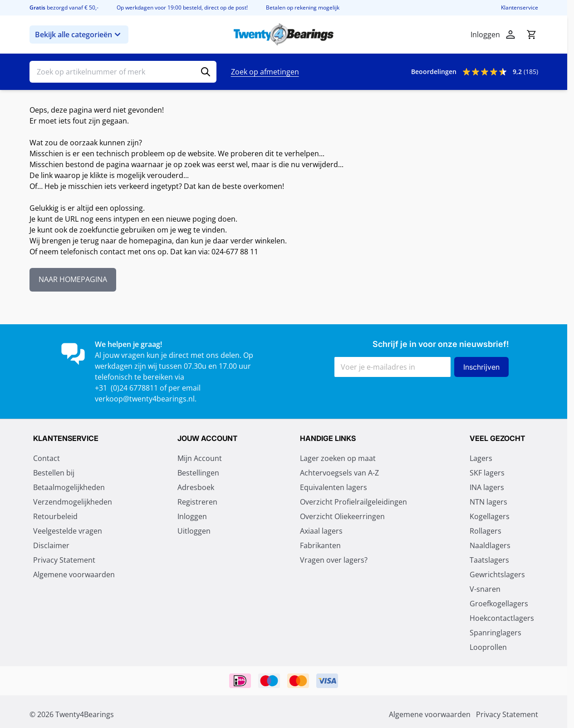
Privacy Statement (64, 560)
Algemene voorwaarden (74, 574)
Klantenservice (520, 8)
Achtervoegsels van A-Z (339, 473)
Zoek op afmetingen (265, 72)
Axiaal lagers (321, 531)
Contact (47, 458)
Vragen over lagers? (334, 560)
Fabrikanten (320, 545)
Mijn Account (200, 458)
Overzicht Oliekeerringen (342, 516)
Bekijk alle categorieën (79, 35)
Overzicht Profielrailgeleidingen (353, 502)
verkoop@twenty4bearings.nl (145, 399)
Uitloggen (194, 531)
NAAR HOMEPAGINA (73, 280)
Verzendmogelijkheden (73, 502)
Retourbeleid (55, 516)
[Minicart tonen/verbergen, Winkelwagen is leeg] (531, 35)
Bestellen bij (54, 473)
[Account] (510, 35)
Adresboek (196, 487)
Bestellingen (198, 473)
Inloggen (192, 516)
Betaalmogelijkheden (69, 487)
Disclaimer (51, 545)
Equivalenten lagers (334, 487)
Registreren (197, 502)
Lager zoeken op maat (338, 458)
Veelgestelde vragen (68, 531)
